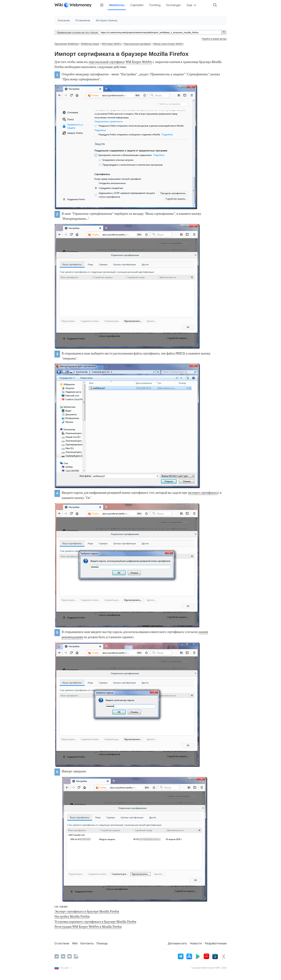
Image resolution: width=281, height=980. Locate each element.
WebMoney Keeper (90, 44)
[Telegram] (57, 956)
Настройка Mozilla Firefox (72, 917)
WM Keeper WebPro (111, 44)
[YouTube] (70, 956)
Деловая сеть (177, 943)
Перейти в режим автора (214, 39)
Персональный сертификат (137, 44)
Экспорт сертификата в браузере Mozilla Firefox (87, 912)
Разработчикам (216, 943)
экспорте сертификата (203, 493)
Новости (196, 943)
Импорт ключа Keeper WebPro (168, 44)
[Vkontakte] (63, 956)
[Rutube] (76, 956)
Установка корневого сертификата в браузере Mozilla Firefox (95, 922)
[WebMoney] (78, 5)
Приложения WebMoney (66, 44)
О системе (62, 943)
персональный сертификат (107, 62)
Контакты (87, 943)
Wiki (75, 943)
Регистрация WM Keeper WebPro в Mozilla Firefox (88, 927)
